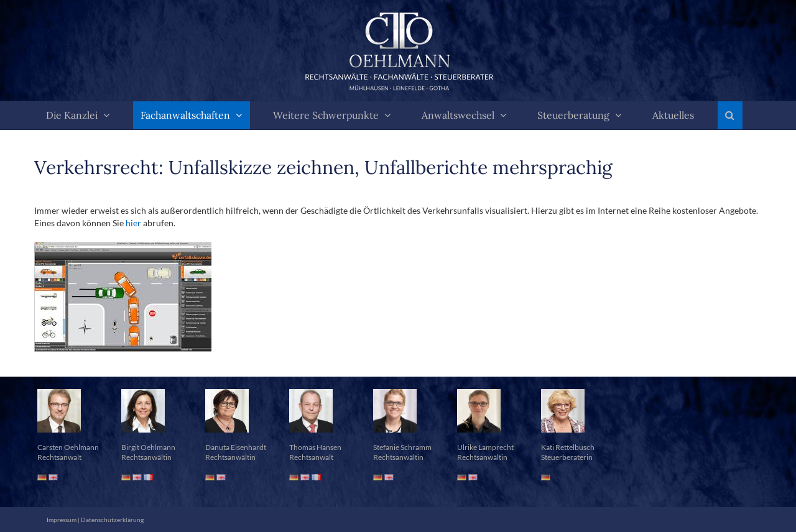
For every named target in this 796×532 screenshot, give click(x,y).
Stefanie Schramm (402, 447)
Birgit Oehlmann (148, 447)
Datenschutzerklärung (112, 520)
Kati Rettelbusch (568, 447)
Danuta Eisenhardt (236, 447)
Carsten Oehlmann (68, 447)
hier (133, 223)
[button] (730, 115)
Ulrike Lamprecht (485, 447)
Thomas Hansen (315, 447)
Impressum (62, 520)
